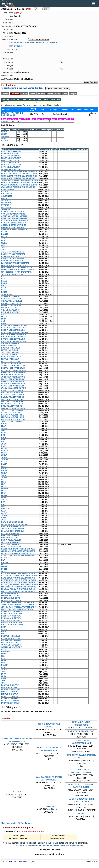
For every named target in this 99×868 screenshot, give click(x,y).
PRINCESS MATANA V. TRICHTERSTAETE (18, 270)
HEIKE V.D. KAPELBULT (11, 154)
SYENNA (5, 141)
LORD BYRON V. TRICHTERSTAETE (16, 265)
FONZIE (4, 569)
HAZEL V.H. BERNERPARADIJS (14, 328)
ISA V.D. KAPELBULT (10, 350)
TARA (3, 475)
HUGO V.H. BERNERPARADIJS (13, 341)
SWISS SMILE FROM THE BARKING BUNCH (19, 187)
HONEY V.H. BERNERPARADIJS (14, 337)
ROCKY (4, 471)
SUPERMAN (6, 207)
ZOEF (3, 520)
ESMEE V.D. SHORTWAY (11, 699)
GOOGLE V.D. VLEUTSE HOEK (13, 419)
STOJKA (18, 46)
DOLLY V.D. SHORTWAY (11, 620)
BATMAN (5, 192)
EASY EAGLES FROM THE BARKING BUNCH (19, 582)
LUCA (4, 493)
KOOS (4, 632)
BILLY (4, 649)
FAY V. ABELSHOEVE (10, 594)
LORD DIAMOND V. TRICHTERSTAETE (16, 268)
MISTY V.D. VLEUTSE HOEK (12, 402)
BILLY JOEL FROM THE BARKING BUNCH (18, 574)
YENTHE (5, 460)
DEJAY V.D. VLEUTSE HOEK (12, 415)
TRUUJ (4, 457)
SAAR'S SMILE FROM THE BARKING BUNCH (19, 172)
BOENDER (5, 652)
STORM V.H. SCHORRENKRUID (14, 388)
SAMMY (4, 513)
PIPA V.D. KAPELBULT (10, 160)
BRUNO (4, 283)
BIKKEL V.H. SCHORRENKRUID (14, 373)
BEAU (4, 279)
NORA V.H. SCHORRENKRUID (13, 381)
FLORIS (4, 567)
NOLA (4, 446)
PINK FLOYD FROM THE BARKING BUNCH (18, 591)
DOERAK (5, 562)
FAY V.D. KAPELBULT (10, 308)
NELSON (5, 665)
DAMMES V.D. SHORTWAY (12, 614)
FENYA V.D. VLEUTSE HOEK (12, 417)
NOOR (4, 469)
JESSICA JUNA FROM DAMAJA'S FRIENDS (18, 607)
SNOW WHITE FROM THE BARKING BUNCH (19, 178)
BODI (3, 435)
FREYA (4, 317)
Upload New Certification (58, 88)
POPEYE (5, 198)
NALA (4, 288)
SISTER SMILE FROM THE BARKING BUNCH (19, 174)
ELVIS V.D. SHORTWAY (10, 692)
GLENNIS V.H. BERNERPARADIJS (15, 221)
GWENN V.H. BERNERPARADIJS (14, 230)
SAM (3, 239)
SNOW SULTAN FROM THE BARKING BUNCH (19, 176)
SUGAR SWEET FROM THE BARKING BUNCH (19, 180)
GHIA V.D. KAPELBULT (10, 310)
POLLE (4, 634)
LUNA (4, 319)
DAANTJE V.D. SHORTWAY (12, 611)
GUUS (4, 285)
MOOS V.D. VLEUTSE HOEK (12, 404)
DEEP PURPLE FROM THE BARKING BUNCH (19, 580)
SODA (4, 431)
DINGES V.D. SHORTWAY (11, 618)
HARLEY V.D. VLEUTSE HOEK (13, 397)
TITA (3, 683)
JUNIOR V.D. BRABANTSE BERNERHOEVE (18, 551)
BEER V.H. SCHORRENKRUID (13, 368)
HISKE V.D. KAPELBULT (11, 312)
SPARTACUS (6, 201)
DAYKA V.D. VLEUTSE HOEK (13, 395)
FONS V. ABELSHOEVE (10, 598)
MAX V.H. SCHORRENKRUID (13, 379)
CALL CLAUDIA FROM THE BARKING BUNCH (19, 576)
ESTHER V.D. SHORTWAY (11, 701)
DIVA (3, 560)
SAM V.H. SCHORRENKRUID (13, 386)
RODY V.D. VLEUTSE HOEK (12, 406)
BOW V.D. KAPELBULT (10, 538)
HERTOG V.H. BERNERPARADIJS (14, 332)
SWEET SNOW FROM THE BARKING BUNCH (19, 185)
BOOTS (4, 437)
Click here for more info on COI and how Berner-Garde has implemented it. (49, 846)
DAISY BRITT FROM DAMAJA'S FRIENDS (18, 603)
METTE (4, 453)
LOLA (4, 491)
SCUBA (4, 132)
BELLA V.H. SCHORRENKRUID (13, 370)
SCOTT (4, 428)
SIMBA (4, 243)
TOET (3, 247)
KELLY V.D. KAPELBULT (11, 156)
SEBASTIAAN (7, 294)
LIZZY (4, 486)
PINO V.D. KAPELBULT (10, 643)
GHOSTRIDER (7, 194)
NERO (4, 667)
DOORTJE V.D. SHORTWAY (12, 625)
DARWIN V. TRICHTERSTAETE (13, 254)
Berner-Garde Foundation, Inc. (22, 862)
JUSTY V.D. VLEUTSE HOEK (12, 399)
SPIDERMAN (6, 203)
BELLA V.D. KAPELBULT (11, 533)
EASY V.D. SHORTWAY (10, 685)
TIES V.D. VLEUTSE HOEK (12, 422)
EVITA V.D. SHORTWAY (10, 703)
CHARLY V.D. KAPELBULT (12, 301)
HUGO (4, 442)
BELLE (4, 281)
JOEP (3, 444)
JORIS (4, 571)
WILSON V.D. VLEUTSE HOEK (13, 408)
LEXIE (4, 482)
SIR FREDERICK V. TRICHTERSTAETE (16, 272)
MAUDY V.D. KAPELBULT (11, 158)
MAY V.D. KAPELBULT (10, 359)
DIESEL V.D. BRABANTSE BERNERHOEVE (18, 549)
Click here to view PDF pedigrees (16, 823)
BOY (3, 504)
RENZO (4, 292)
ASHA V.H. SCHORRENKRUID (13, 366)
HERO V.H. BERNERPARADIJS (13, 330)
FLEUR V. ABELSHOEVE (11, 596)
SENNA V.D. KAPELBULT (11, 165)
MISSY (4, 507)
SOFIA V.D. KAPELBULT (11, 167)
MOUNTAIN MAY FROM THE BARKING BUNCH (36, 42)
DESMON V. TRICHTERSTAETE (14, 256)
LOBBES (5, 489)
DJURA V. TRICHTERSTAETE (13, 259)
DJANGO (5, 234)
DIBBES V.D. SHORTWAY (11, 616)
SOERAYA (5, 136)
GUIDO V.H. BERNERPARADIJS (14, 227)
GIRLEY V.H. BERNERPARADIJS (14, 218)
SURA (4, 139)
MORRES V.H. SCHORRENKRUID (14, 524)
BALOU (4, 276)
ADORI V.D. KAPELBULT (11, 343)
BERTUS (5, 451)
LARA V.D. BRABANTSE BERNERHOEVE (17, 553)
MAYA (4, 654)
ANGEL (4, 500)
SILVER (4, 241)
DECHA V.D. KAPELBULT (11, 540)
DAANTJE (5, 558)
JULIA (4, 672)
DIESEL (4, 232)
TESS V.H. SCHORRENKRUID (13, 529)
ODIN (3, 321)
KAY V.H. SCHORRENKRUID (12, 522)
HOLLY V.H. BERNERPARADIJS (14, 335)
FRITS (4, 661)
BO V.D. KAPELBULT (10, 346)
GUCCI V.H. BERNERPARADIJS (14, 225)
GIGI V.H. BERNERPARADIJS (13, 212)
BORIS (4, 440)
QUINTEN (5, 509)
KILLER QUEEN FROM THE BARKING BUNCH (19, 585)
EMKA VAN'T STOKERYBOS (81, 731)
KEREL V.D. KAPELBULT (11, 357)
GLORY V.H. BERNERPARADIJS (14, 223)
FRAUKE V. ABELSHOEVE (12, 600)
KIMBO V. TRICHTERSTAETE (13, 261)
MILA (3, 656)
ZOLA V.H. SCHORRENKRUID (13, 531)
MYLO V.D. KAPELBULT (11, 361)
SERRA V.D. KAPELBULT (11, 364)
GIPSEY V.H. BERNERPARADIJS (14, 216)
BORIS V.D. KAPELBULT (11, 536)
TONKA (4, 477)
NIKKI (4, 678)
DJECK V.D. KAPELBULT (11, 303)
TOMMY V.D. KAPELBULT (11, 645)
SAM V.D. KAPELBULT (10, 163)
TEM (3, 681)
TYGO (4, 250)
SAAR (4, 511)
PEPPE (4, 448)
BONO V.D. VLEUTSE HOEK (12, 393)
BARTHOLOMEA (8, 189)
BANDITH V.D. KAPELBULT (12, 151)
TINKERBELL (7, 209)
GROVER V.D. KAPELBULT (12, 640)
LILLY (3, 426)
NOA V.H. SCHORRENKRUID (13, 527)
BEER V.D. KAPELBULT (11, 636)
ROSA (4, 323)
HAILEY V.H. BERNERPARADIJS (14, 326)
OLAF (4, 290)
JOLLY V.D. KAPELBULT (11, 352)
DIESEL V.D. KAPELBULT (11, 638)
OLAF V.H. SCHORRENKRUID (13, 384)
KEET (3, 627)
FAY (3, 565)
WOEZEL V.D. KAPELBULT (12, 169)
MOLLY (4, 236)
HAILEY (4, 464)
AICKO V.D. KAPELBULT (11, 297)
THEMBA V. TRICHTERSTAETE (13, 274)
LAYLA (4, 480)
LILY (3, 484)
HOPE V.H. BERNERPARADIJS (13, 339)
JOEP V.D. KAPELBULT (10, 542)
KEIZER (4, 629)
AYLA (3, 314)
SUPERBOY (6, 205)
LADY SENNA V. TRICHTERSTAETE (15, 263)
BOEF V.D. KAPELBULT (11, 348)
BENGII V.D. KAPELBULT (11, 299)
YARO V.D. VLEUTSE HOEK (12, 410)
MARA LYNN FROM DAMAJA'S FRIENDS (17, 609)
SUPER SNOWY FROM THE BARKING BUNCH (19, 183)
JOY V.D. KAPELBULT (10, 355)
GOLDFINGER (7, 196)
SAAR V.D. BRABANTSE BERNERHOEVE (18, 556)
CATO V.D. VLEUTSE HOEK (12, 413)
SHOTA (4, 134)
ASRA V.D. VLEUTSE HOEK (12, 390)
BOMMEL (5, 424)
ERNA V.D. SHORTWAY (10, 696)
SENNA (4, 455)
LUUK (4, 676)
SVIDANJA (49, 806)
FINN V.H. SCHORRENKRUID (13, 375)
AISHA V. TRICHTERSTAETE (12, 252)
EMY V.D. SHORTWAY (10, 694)
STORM (4, 518)
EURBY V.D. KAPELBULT (11, 306)
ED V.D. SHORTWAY (9, 687)
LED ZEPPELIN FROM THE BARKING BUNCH (19, 587)
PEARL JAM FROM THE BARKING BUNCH (18, 589)
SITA (3, 245)
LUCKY (4, 495)
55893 (17, 49)
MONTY (4, 466)
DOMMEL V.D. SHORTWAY (12, 623)
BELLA (4, 462)
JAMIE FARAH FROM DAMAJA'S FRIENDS (18, 605)
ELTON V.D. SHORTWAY (11, 690)
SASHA (81, 814)
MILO (3, 663)
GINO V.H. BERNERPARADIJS (13, 214)
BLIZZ (4, 433)
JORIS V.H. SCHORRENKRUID (13, 377)
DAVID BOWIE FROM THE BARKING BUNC (18, 578)
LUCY (4, 674)
